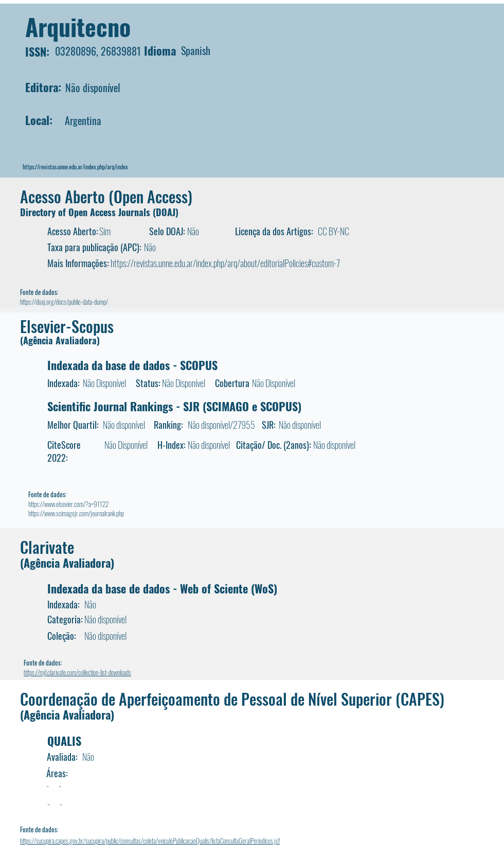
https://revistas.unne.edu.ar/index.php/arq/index (75, 167)
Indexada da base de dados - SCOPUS (132, 365)
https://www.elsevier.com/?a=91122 (68, 504)
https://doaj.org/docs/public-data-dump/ (64, 302)
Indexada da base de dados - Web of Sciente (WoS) (162, 588)
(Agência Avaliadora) (60, 340)
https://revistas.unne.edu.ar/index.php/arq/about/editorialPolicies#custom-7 (225, 263)
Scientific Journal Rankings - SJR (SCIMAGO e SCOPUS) (174, 406)
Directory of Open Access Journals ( (88, 212)
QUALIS (64, 741)
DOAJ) (167, 212)
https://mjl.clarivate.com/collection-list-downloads (77, 672)
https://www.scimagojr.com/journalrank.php (76, 513)
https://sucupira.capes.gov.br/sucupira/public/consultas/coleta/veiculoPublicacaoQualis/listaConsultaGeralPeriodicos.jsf (150, 841)
